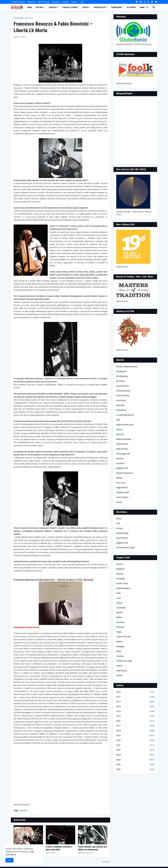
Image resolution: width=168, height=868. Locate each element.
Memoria (29, 18)
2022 (135, 750)
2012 (135, 702)
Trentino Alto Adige (124, 661)
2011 (135, 697)
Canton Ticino (122, 583)
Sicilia (119, 651)
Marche (119, 612)
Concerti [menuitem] (53, 7)
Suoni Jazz (121, 483)
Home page (18, 18)
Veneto (119, 675)
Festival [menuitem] (40, 7)
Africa (119, 519)
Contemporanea (123, 391)
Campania (121, 579)
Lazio (119, 598)
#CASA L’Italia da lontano (127, 367)
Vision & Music (122, 497)
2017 (135, 726)
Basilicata (120, 569)
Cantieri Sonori (122, 386)
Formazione (121, 410)
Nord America (122, 538)
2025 (135, 765)
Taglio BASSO (122, 488)
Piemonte (120, 627)
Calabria (120, 574)
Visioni (119, 502)
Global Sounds (122, 533)
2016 (135, 721)
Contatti (65, 2)
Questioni (120, 463)
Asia (118, 523)
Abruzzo (120, 564)
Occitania (120, 622)
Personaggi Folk (123, 454)
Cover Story (121, 400)
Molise (119, 617)
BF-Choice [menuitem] (131, 7)
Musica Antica (122, 444)
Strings (119, 478)
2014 (135, 711)
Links (82, 2)
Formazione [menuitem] (116, 7)
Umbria (119, 666)
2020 (135, 740)
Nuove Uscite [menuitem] (100, 7)
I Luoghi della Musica (125, 415)
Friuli (118, 593)
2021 (135, 745)
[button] (147, 7)
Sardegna (120, 646)
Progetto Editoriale (18, 2)
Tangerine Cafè (123, 492)
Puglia (119, 632)
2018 (135, 731)
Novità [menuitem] (86, 7)
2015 (135, 716)
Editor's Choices (44, 2)
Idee (118, 420)
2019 (135, 736)
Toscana (120, 656)
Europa (119, 528)
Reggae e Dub (122, 468)
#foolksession (122, 376)
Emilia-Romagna (123, 588)
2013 (135, 707)
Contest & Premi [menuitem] (70, 7)
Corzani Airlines (123, 396)
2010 (135, 692)
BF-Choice (121, 381)
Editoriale (120, 405)
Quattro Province (123, 637)
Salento (119, 642)
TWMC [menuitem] (142, 7)
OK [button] (9, 860)
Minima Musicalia (124, 439)
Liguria (119, 603)
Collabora (56, 2)
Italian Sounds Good (125, 425)
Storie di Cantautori (124, 473)
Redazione (31, 2)
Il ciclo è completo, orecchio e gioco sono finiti (59, 848)
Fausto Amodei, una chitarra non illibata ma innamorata (92, 848)
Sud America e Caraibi (125, 548)
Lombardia (121, 608)
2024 (135, 760)
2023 (135, 755)
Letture (119, 430)
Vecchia (105, 862)
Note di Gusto (122, 449)
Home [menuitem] (29, 7)
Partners (74, 2)
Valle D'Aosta (122, 671)
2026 (135, 770)
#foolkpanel (121, 371)
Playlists (120, 458)
